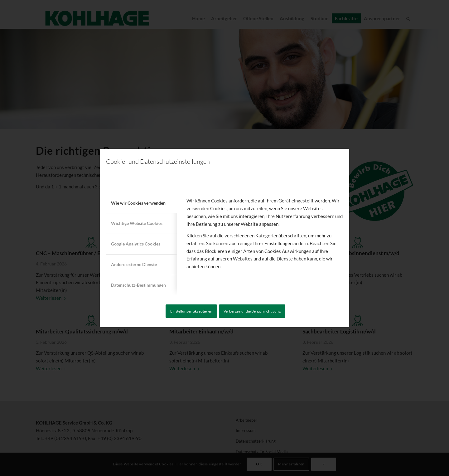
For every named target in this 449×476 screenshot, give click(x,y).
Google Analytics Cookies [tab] (136, 244)
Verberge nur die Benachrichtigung (252, 311)
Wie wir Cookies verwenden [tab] (138, 203)
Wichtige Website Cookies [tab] (137, 223)
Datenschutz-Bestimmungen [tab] (138, 285)
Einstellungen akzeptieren (191, 311)
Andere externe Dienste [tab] (134, 264)
